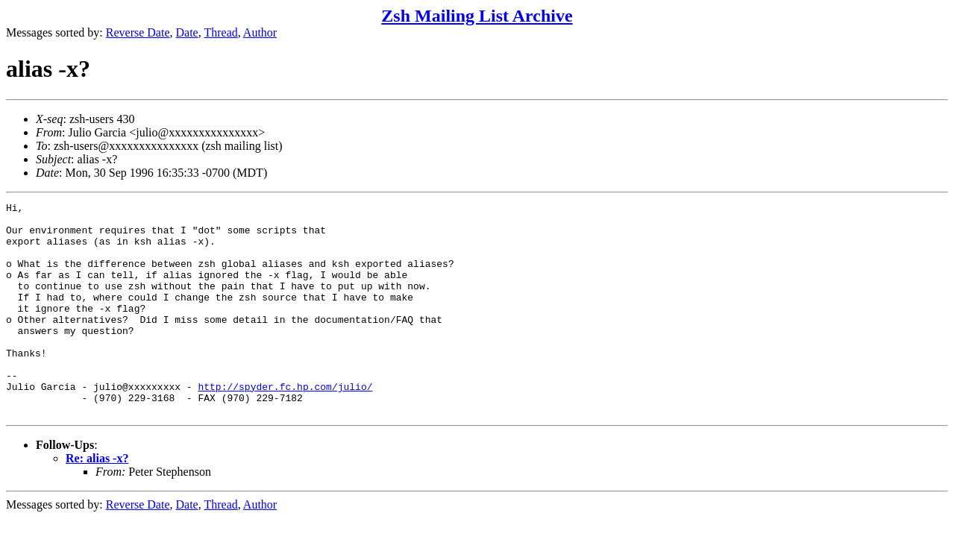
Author (260, 32)
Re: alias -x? (97, 501)
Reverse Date (138, 32)
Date (187, 32)
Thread (220, 32)
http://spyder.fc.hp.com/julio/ (285, 424)
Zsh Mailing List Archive (477, 16)
